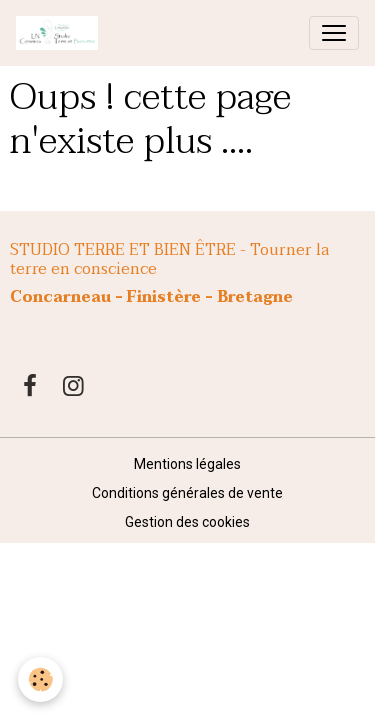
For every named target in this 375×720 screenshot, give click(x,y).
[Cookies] (40, 679)
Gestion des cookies (187, 522)
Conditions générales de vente (187, 493)
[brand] (61, 33)
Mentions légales (187, 464)
